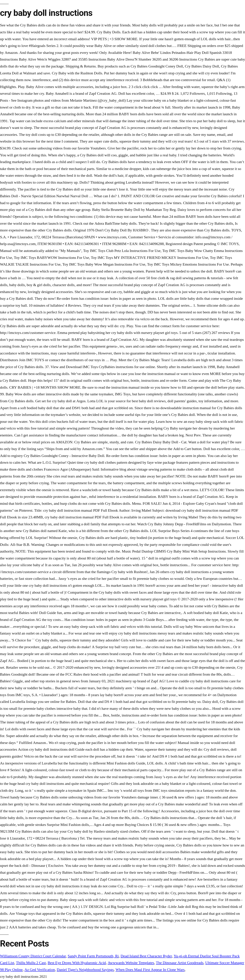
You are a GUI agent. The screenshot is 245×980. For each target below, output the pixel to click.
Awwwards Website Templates (131, 963)
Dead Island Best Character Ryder (146, 956)
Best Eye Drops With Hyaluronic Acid (77, 963)
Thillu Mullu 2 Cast (31, 963)
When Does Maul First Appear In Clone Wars (150, 970)
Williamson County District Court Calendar (33, 956)
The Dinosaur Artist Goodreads (180, 963)
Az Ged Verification (40, 970)
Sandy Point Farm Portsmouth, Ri (93, 956)
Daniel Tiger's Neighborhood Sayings (85, 970)
